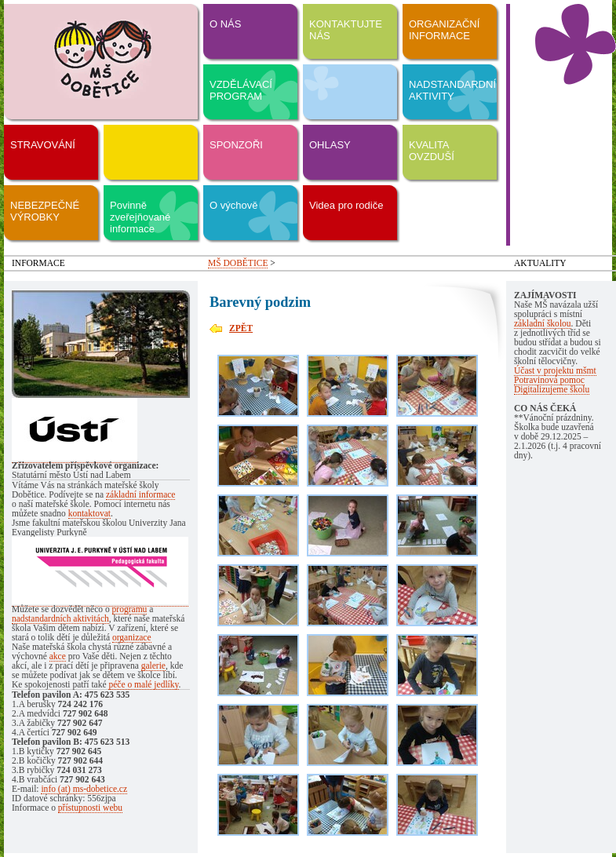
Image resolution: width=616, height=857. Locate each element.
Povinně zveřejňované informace (140, 217)
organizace (132, 637)
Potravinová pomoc (549, 380)
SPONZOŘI (236, 145)
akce (58, 656)
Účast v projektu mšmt (555, 370)
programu (130, 609)
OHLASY (330, 145)
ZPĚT (241, 328)
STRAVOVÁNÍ (43, 145)
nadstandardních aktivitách (60, 618)
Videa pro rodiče (346, 205)
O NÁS (225, 24)
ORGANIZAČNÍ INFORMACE (444, 30)
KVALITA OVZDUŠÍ (432, 151)
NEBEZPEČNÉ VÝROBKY (45, 211)
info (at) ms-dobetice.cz (84, 789)
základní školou (543, 323)
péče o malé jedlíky (143, 684)
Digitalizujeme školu (552, 389)
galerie (153, 666)
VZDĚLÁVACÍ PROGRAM (241, 90)
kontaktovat (89, 513)
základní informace (141, 494)
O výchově (233, 205)
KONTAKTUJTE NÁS (346, 30)
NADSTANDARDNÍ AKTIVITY (452, 90)
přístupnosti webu (90, 808)
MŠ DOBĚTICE (238, 263)
